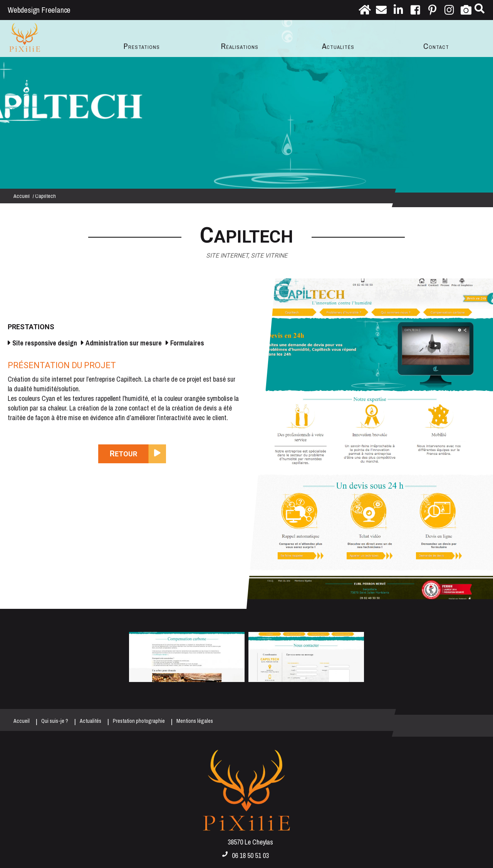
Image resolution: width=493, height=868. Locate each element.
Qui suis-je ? (55, 721)
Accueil (22, 196)
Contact (436, 46)
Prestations (142, 46)
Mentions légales (195, 721)
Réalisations (240, 46)
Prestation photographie (139, 721)
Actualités (338, 46)
